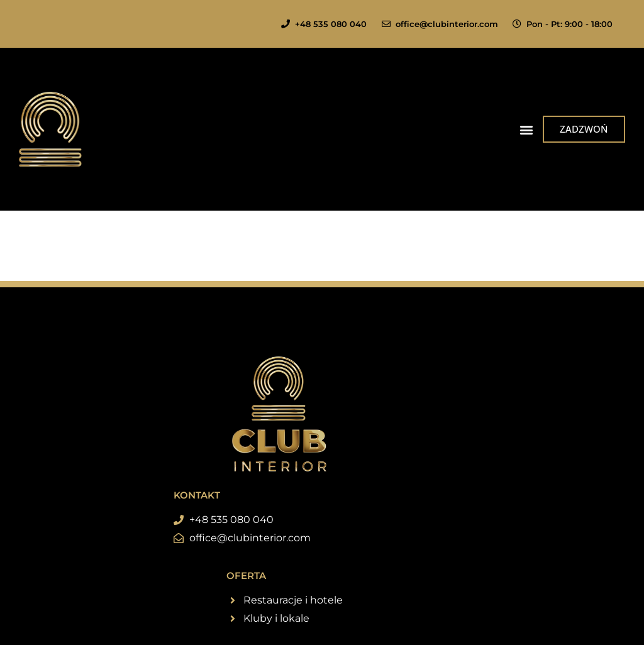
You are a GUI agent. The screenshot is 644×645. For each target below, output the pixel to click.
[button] (526, 129)
